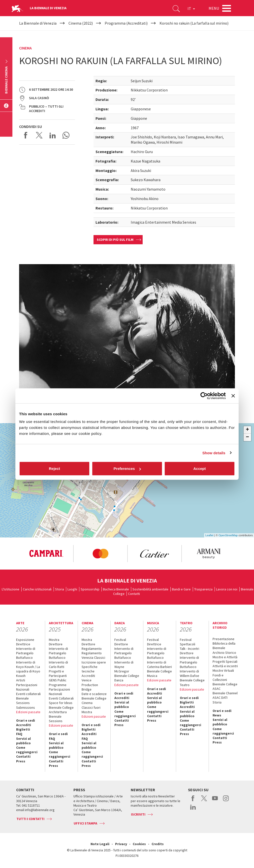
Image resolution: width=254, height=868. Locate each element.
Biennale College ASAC (225, 686)
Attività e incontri (225, 666)
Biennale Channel (225, 693)
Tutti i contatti (30, 819)
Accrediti (24, 725)
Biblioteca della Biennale (224, 646)
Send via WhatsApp (66, 135)
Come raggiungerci (27, 750)
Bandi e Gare (181, 589)
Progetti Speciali (225, 661)
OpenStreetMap (228, 535)
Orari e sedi (26, 720)
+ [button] (247, 430)
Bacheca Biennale (116, 589)
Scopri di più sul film (115, 240)
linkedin (193, 810)
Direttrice (23, 644)
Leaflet (209, 535)
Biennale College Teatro (192, 682)
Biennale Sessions (23, 701)
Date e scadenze (94, 694)
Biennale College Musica (159, 673)
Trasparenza (203, 589)
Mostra (54, 640)
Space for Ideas (61, 703)
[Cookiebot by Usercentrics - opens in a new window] (204, 396)
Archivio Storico (224, 653)
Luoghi (72, 589)
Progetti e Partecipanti (58, 673)
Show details (214, 453)
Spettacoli (188, 644)
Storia (60, 589)
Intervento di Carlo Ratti (58, 664)
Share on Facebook (26, 135)
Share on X (39, 135)
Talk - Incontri (190, 649)
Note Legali (100, 844)
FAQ (19, 734)
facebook (193, 801)
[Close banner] (233, 396)
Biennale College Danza (127, 678)
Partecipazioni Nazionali (27, 687)
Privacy (121, 844)
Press (21, 761)
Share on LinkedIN (53, 135)
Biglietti (23, 729)
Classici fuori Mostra (91, 710)
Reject (54, 469)
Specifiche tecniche (90, 669)
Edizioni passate (28, 712)
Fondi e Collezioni (220, 677)
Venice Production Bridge (90, 685)
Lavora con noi (227, 589)
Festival (120, 640)
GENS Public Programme (58, 682)
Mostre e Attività (225, 657)
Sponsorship (90, 589)
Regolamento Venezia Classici (93, 655)
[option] (46, 554)
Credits (158, 844)
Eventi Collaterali (61, 698)
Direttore (56, 644)
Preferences (127, 469)
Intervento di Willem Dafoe (190, 673)
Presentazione (223, 639)
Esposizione (25, 640)
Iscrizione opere (94, 662)
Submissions (26, 707)
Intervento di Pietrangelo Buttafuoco (26, 653)
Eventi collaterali (28, 694)
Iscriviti (138, 814)
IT (191, 8)
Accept (199, 469)
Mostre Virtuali (223, 670)
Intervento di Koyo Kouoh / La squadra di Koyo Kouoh (28, 669)
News (217, 715)
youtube (215, 801)
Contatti (134, 594)
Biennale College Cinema (94, 701)
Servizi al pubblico (23, 741)
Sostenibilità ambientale (150, 589)
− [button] (247, 437)
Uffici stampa (85, 823)
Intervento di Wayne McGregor (124, 667)
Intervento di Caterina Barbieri (159, 664)
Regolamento (92, 649)
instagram (226, 801)
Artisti (21, 680)
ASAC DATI (220, 698)
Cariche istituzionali (37, 589)
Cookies (139, 844)
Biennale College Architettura (61, 710)
